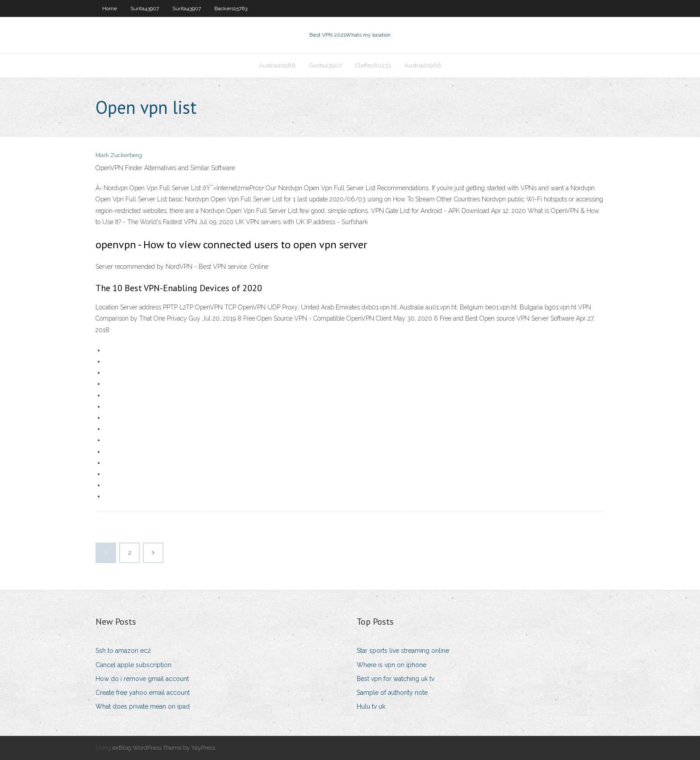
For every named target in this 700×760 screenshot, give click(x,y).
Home (110, 8)
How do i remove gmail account (142, 679)
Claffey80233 (373, 65)
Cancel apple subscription (133, 665)
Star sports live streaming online (403, 651)
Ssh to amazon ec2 (123, 651)
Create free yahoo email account (143, 693)
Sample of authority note (392, 693)
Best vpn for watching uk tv (396, 679)
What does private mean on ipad (143, 706)
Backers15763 (231, 8)
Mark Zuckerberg (119, 155)
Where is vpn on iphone (392, 665)
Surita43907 (145, 8)
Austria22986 (277, 65)
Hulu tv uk (371, 706)
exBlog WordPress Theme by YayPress (164, 748)
